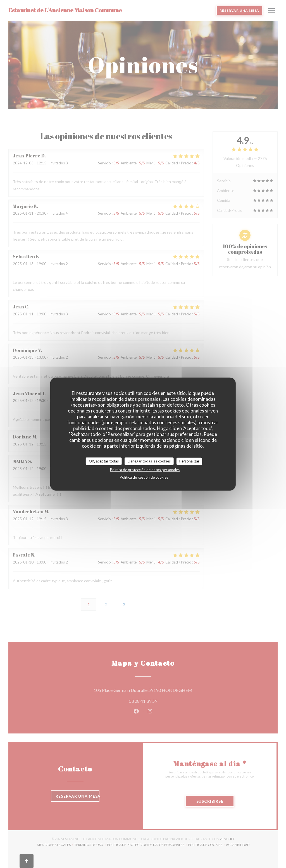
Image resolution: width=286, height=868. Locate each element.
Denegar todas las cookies (149, 461)
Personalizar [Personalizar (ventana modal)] (189, 461)
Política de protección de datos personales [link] (145, 469)
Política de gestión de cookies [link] (144, 477)
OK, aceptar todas (104, 461)
